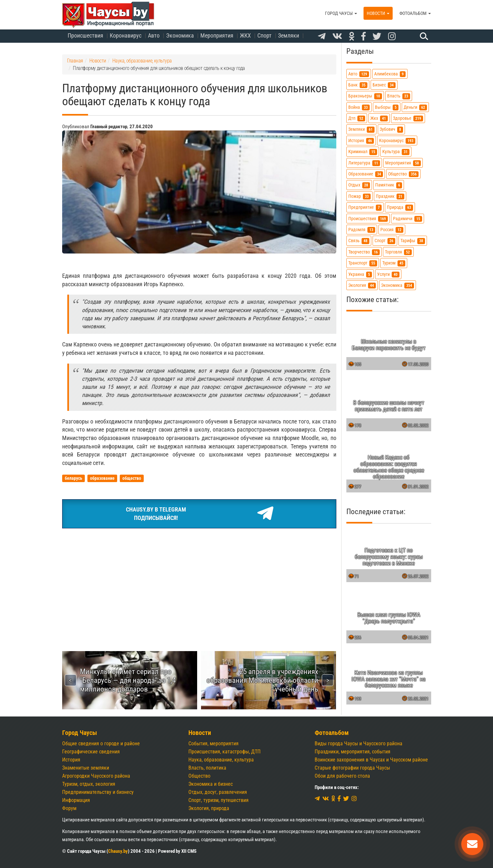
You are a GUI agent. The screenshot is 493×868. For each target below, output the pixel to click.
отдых (359, 185)
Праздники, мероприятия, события (353, 752)
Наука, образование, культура (221, 760)
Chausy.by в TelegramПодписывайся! (199, 514)
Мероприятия (217, 35)
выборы (387, 107)
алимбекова (390, 74)
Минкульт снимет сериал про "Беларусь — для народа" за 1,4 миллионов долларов (128, 680)
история (361, 141)
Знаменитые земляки (86, 768)
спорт (385, 241)
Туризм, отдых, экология (89, 784)
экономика (398, 285)
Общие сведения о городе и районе (101, 744)
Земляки (289, 35)
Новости (378, 13)
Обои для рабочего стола (342, 776)
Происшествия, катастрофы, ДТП (224, 752)
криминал (363, 152)
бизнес (384, 85)
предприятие (365, 207)
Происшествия (85, 35)
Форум (69, 808)
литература (364, 163)
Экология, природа (209, 808)
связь (359, 241)
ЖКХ (245, 35)
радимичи (408, 219)
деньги (415, 107)
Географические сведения (91, 752)
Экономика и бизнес (211, 784)
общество (403, 174)
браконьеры (365, 96)
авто (359, 74)
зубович (391, 129)
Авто (154, 35)
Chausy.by (118, 851)
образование (366, 174)
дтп (357, 118)
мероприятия (403, 163)
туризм (394, 263)
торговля (398, 252)
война (359, 107)
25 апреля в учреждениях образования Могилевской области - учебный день (262, 680)
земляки (361, 129)
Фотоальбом (415, 13)
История (71, 760)
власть (399, 96)
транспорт (363, 263)
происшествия (368, 219)
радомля (362, 230)
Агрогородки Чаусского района (96, 776)
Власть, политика (207, 768)
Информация (76, 800)
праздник (390, 196)
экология (362, 285)
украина (360, 274)
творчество (364, 252)
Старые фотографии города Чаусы (352, 768)
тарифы (413, 241)
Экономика (180, 35)
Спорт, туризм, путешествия (218, 800)
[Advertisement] (199, 582)
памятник (389, 185)
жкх (379, 118)
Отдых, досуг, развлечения (218, 792)
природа (400, 207)
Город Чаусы (341, 13)
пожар (359, 196)
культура (396, 152)
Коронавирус (126, 35)
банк (358, 85)
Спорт (264, 35)
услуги (388, 274)
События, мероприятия (213, 744)
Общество (199, 776)
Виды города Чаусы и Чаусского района (359, 744)
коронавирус (397, 141)
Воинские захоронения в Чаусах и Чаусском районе (371, 760)
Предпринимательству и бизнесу (98, 792)
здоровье (408, 118)
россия (392, 230)
